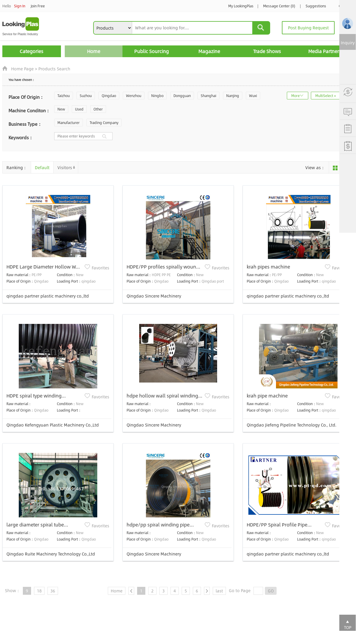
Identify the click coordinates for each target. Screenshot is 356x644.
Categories (31, 51)
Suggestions (316, 6)
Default (42, 167)
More (295, 96)
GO (271, 591)
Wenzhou (134, 96)
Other (98, 109)
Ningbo (157, 96)
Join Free (38, 6)
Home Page (22, 69)
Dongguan (182, 96)
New (61, 109)
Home (94, 51)
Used (79, 109)
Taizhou (64, 96)
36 (53, 591)
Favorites (101, 268)
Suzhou (86, 96)
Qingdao (109, 96)
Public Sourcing (151, 51)
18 (39, 591)
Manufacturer (69, 123)
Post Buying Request (308, 28)
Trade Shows (267, 51)
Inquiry (348, 43)
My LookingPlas (241, 6)
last (219, 591)
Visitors (65, 167)
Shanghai (208, 96)
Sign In (20, 6)
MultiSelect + (326, 96)
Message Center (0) (279, 6)
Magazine (209, 51)
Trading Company (104, 123)
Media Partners (325, 51)
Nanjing (233, 96)
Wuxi (253, 96)
